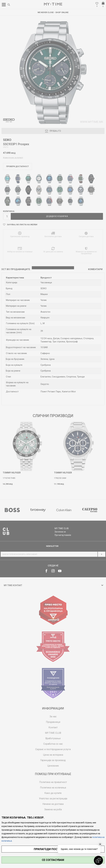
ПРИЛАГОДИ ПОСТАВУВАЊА (53, 849)
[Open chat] (98, 860)
